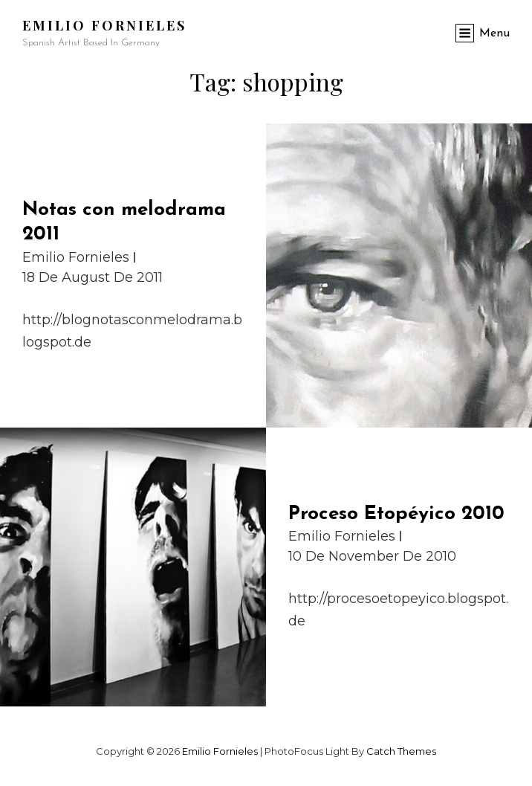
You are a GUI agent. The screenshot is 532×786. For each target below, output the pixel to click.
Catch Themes (401, 751)
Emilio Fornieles (104, 25)
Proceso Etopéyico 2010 (396, 514)
